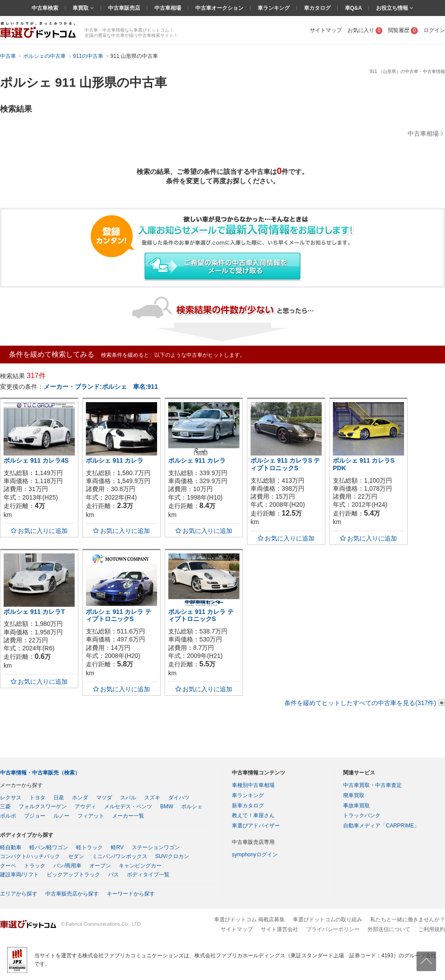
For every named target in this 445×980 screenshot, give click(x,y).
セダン (76, 856)
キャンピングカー (140, 866)
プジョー (35, 816)
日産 (59, 798)
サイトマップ (326, 30)
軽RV (117, 847)
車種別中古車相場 (253, 785)
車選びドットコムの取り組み (328, 920)
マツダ (104, 798)
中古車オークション (219, 8)
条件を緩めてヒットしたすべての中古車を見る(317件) (360, 703)
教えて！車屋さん (253, 815)
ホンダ (80, 798)
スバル (128, 798)
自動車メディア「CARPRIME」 (381, 826)
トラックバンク (362, 815)
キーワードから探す (131, 894)
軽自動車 (11, 847)
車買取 (81, 8)
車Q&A (354, 8)
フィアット (91, 816)
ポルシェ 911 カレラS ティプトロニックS (285, 464)
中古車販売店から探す (72, 894)
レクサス (11, 798)
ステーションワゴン (156, 847)
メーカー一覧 (128, 816)
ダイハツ (179, 798)
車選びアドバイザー (256, 826)
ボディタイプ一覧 (148, 875)
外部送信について (389, 929)
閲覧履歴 (403, 30)
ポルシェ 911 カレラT (34, 612)
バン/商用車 (67, 866)
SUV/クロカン (172, 856)
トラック (35, 866)
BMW (167, 807)
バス (113, 875)
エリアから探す (19, 894)
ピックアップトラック (73, 875)
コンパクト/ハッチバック (30, 856)
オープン (100, 866)
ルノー (61, 816)
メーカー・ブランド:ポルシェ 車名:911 (101, 387)
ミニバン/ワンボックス (119, 856)
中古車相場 (168, 8)
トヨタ (37, 798)
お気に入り (365, 30)
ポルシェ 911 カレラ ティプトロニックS (119, 615)
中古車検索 (45, 8)
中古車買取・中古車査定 (372, 785)
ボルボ (8, 816)
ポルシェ (192, 807)
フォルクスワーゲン (43, 807)
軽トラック (89, 847)
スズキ (152, 798)
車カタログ (317, 8)
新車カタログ (248, 806)
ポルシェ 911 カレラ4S (36, 460)
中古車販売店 (124, 8)
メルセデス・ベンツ (128, 807)
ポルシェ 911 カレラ (115, 460)
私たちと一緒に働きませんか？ (408, 920)
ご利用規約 (432, 929)
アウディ (85, 807)
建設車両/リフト (19, 875)
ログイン (434, 30)
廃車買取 (354, 795)
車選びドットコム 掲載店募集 (249, 920)
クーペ (8, 866)
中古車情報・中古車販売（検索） (40, 773)
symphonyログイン (255, 855)
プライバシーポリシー (333, 929)
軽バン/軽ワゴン (49, 847)
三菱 (5, 807)
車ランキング (274, 8)
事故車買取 (356, 806)
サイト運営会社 (279, 929)
